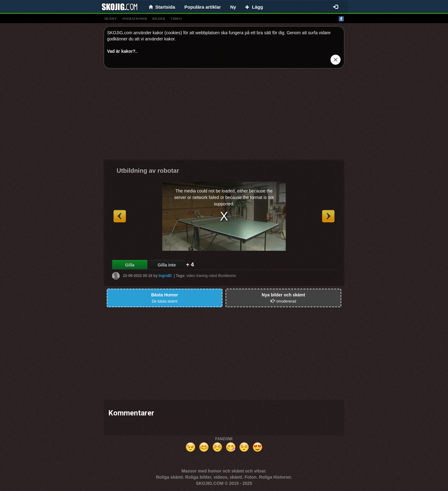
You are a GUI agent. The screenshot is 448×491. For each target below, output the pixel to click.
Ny (233, 7)
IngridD (165, 276)
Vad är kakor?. (122, 51)
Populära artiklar (203, 7)
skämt (110, 19)
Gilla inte (167, 265)
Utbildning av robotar (148, 171)
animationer (134, 19)
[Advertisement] (224, 116)
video (176, 19)
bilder (159, 19)
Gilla (130, 265)
